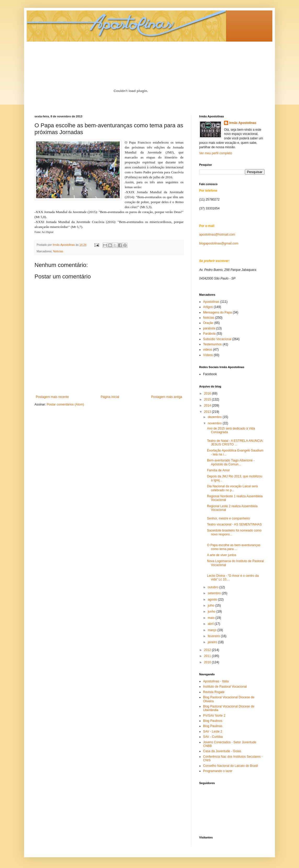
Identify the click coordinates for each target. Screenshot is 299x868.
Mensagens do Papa (217, 312)
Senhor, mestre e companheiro (228, 518)
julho (212, 606)
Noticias (58, 251)
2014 (208, 406)
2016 (208, 393)
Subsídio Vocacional (217, 339)
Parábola (209, 334)
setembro (215, 593)
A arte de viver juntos (222, 555)
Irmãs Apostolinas (243, 123)
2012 (208, 650)
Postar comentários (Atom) (65, 404)
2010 (208, 662)
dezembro (215, 417)
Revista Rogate (214, 692)
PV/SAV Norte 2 (214, 716)
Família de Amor (218, 470)
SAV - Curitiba (213, 737)
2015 (208, 399)
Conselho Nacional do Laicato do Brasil (230, 766)
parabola (209, 328)
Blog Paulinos (213, 721)
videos (208, 350)
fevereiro (214, 636)
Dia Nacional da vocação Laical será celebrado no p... (232, 488)
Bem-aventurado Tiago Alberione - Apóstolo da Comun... (231, 462)
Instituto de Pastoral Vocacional (225, 687)
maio (212, 618)
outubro (214, 587)
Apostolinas (211, 302)
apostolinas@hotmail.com (217, 235)
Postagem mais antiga (167, 397)
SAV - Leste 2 (213, 732)
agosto (213, 599)
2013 (208, 412)
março (213, 630)
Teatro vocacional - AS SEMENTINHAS (234, 524)
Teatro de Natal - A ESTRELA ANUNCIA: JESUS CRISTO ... (235, 443)
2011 (208, 656)
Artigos (208, 307)
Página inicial (110, 397)
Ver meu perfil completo (216, 153)
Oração (208, 323)
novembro (215, 423)
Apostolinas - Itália (216, 681)
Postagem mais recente (52, 397)
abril (211, 624)
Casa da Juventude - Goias (222, 751)
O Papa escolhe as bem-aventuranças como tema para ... (234, 547)
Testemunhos (212, 344)
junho (212, 612)
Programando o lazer (218, 771)
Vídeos (208, 355)
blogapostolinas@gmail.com (219, 243)
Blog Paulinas (213, 726)
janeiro (213, 642)
